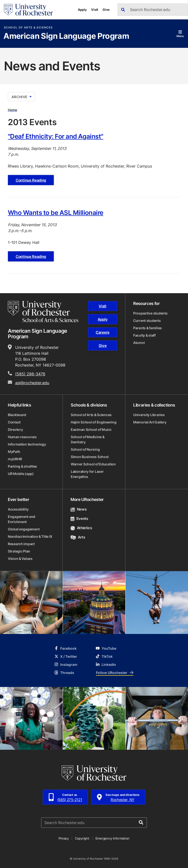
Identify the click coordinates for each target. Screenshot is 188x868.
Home (12, 110)
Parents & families (147, 328)
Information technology (27, 444)
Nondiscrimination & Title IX (30, 536)
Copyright (82, 838)
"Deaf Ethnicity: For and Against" (56, 136)
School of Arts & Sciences (28, 28)
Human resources (22, 437)
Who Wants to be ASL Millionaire (56, 212)
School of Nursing (85, 449)
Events (79, 519)
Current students (147, 321)
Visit (95, 10)
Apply (82, 10)
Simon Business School (90, 457)
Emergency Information (113, 838)
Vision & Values (20, 559)
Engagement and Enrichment (22, 519)
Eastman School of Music (91, 429)
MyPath (14, 452)
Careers (103, 332)
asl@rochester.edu (32, 383)
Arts (78, 537)
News (78, 509)
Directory (15, 429)
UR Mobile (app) (21, 474)
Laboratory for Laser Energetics (87, 474)
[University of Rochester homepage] (28, 10)
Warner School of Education (93, 464)
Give (106, 10)
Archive (22, 97)
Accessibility (18, 509)
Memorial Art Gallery (150, 422)
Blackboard (17, 415)
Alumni (139, 343)
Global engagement (24, 529)
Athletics (81, 528)
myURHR (15, 459)
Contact (14, 422)
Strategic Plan (19, 551)
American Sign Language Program (66, 36)
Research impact (21, 544)
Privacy (64, 838)
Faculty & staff (144, 335)
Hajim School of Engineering (94, 422)
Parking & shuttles (22, 466)
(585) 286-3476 (30, 374)
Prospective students (150, 313)
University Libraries (149, 415)
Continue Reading (31, 180)
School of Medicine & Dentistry (88, 439)
